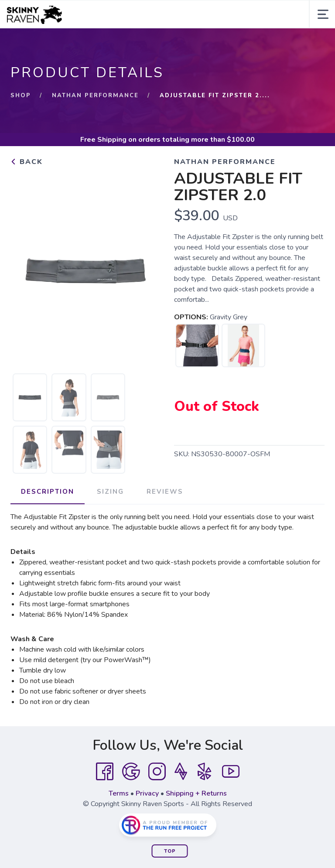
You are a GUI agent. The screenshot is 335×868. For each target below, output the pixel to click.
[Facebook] (105, 772)
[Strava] (181, 772)
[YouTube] (231, 772)
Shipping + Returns (196, 793)
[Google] (131, 772)
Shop (21, 96)
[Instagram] (157, 772)
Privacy (147, 793)
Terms (119, 793)
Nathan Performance (95, 96)
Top (170, 851)
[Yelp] (205, 772)
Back (27, 162)
